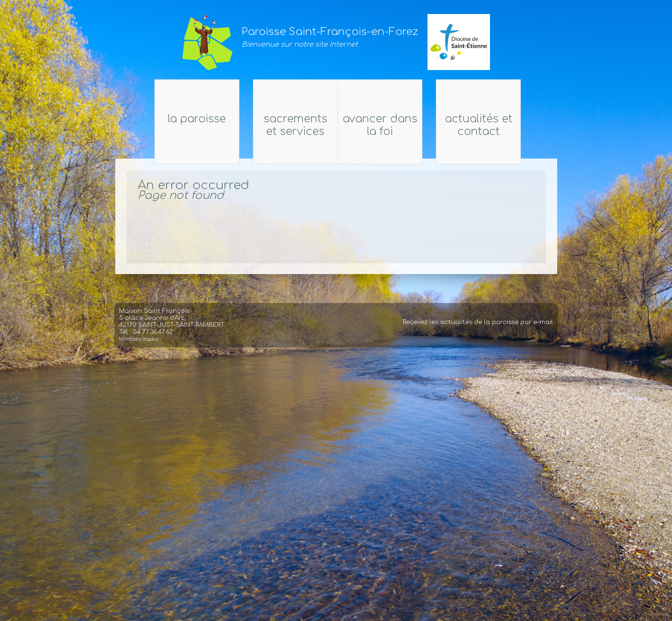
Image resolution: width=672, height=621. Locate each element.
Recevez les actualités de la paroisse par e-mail (478, 339)
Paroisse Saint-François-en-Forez (330, 32)
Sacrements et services (289, 125)
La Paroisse (111, 119)
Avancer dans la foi (386, 125)
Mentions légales (139, 356)
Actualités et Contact (564, 125)
